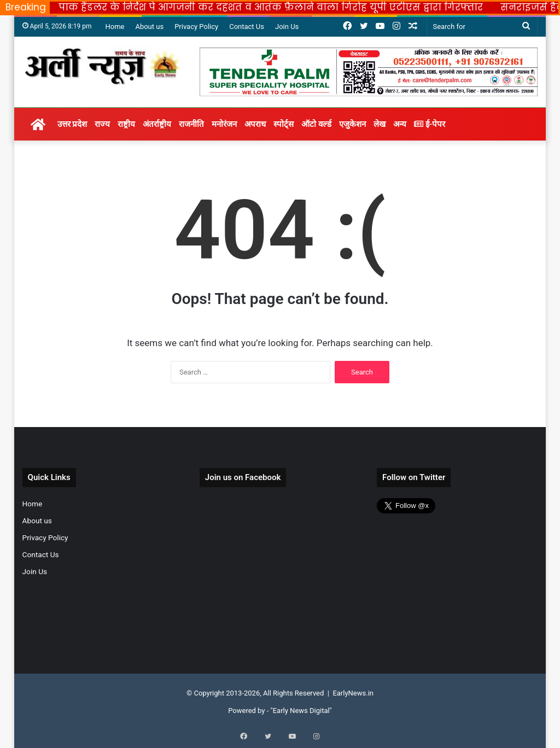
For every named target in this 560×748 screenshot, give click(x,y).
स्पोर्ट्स (284, 124)
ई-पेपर (430, 124)
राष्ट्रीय (126, 124)
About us (149, 27)
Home (115, 27)
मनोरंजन (224, 124)
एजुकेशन (352, 124)
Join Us (287, 27)
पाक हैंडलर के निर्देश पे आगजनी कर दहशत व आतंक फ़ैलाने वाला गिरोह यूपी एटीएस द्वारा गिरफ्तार (271, 7)
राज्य (102, 124)
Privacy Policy (196, 27)
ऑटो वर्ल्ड (316, 124)
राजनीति (191, 124)
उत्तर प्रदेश (72, 124)
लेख (380, 124)
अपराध (255, 124)
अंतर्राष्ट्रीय (157, 124)
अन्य (400, 124)
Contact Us (247, 27)
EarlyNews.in (353, 693)
